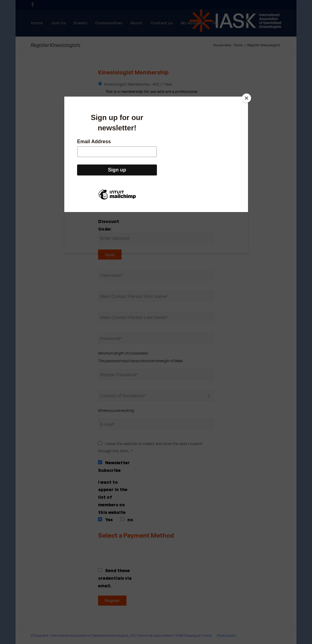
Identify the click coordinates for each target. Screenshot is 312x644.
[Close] (246, 98)
